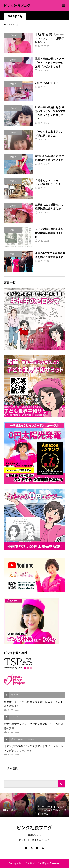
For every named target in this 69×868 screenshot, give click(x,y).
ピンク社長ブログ (17, 6)
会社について (34, 835)
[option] (17, 805)
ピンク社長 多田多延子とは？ (34, 840)
